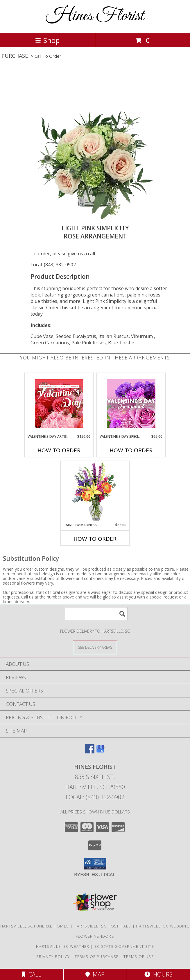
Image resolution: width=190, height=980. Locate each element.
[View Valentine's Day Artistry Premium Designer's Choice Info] (59, 403)
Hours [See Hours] (158, 974)
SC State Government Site (124, 946)
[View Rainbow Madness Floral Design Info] (95, 492)
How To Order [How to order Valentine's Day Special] (131, 450)
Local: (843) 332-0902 (53, 265)
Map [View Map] (95, 974)
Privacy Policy (53, 957)
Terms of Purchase (97, 957)
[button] (95, 864)
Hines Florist (95, 16)
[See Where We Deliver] (95, 647)
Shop (47, 40)
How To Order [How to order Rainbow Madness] (95, 539)
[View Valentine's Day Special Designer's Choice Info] (131, 403)
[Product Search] (96, 614)
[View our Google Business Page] (100, 752)
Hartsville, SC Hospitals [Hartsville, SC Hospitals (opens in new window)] (102, 926)
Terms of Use (139, 957)
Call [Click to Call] (32, 974)
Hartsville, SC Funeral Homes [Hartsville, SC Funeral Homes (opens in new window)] (35, 926)
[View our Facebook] (90, 752)
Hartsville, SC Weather (63, 946)
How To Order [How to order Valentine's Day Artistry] (59, 450)
